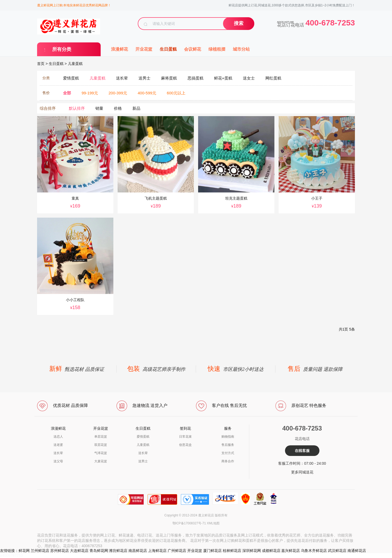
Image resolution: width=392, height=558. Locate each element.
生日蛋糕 (168, 49)
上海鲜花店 (157, 551)
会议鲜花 (193, 49)
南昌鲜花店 (138, 551)
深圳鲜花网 (252, 551)
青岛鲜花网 (99, 551)
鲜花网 (24, 551)
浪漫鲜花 (119, 49)
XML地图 (213, 523)
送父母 (58, 461)
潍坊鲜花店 (118, 551)
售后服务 (228, 445)
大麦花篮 (101, 461)
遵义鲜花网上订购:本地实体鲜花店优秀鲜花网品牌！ (74, 5)
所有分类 (62, 49)
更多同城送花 (302, 472)
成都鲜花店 (271, 551)
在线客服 (302, 451)
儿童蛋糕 (75, 64)
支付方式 (228, 453)
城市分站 (241, 49)
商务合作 (228, 461)
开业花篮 (144, 49)
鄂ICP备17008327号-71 (189, 523)
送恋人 (58, 437)
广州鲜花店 (177, 551)
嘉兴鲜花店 (291, 551)
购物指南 (228, 437)
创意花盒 (185, 445)
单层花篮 (101, 437)
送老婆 (58, 445)
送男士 (143, 461)
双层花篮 (101, 445)
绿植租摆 (217, 49)
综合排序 (48, 108)
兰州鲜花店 (40, 551)
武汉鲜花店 (337, 551)
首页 (41, 64)
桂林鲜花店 (232, 551)
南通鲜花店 (357, 551)
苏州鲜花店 (60, 551)
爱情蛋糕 (143, 437)
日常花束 (185, 437)
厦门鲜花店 (212, 551)
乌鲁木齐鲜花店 (314, 551)
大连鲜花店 (79, 551)
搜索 (239, 23)
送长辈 (58, 453)
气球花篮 (101, 453)
